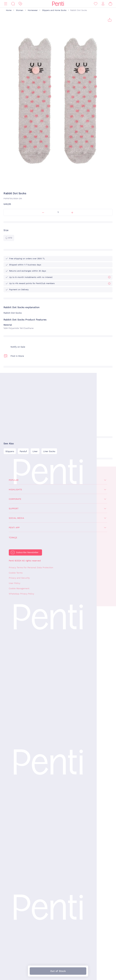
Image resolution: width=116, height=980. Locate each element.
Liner (35, 451)
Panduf (23, 451)
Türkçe (13, 538)
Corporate (15, 499)
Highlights (15, 490)
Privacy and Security (19, 578)
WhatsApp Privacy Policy (21, 594)
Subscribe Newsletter (27, 552)
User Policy (14, 583)
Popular (14, 480)
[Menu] (6, 4)
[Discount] (20, 4)
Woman (20, 10)
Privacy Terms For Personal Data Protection (31, 568)
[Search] (13, 4)
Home (9, 10)
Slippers (10, 451)
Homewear (33, 10)
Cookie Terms (16, 573)
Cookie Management (19, 588)
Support (14, 509)
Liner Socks (49, 451)
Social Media (16, 518)
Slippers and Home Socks (54, 10)
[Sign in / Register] (103, 4)
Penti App (14, 528)
